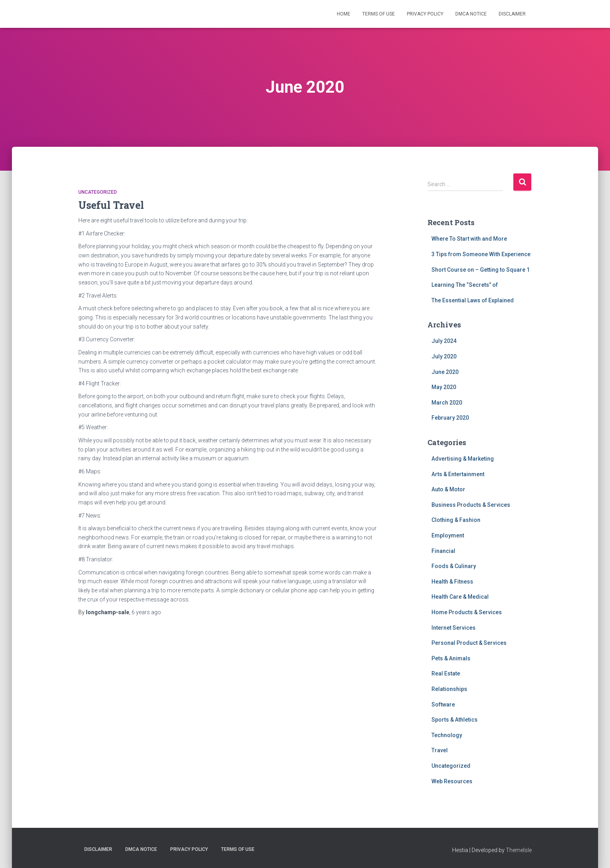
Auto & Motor (448, 489)
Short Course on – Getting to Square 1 (481, 270)
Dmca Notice (471, 14)
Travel (440, 750)
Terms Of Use (379, 14)
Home (344, 14)
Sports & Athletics (455, 720)
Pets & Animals (451, 658)
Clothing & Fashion (456, 520)
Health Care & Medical (460, 597)
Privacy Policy (425, 14)
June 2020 (445, 372)
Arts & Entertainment (458, 474)
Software (443, 705)
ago (146, 612)
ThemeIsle (519, 850)
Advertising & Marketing (463, 459)
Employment (448, 535)
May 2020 (444, 387)
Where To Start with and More (469, 239)
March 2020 (447, 403)
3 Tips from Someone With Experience (481, 254)
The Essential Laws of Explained (473, 300)
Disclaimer (512, 14)
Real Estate (446, 673)
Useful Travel (111, 205)
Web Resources (452, 781)
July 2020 (444, 356)
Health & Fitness (452, 582)
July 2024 (444, 341)
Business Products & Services (471, 505)
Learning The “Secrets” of (465, 285)
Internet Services (454, 628)
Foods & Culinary (454, 566)
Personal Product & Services (469, 643)
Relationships (449, 689)
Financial (443, 551)
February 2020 (450, 418)
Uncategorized (98, 192)
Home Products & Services (467, 612)
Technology (447, 735)
